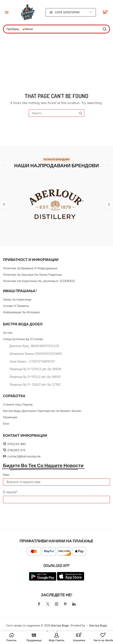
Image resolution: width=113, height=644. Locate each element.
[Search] (105, 29)
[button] (7, 12)
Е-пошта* (10, 492)
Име (6, 475)
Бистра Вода (60, 626)
